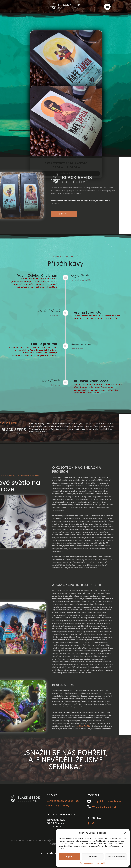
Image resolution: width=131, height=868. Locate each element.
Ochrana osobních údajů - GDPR (64, 801)
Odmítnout (93, 857)
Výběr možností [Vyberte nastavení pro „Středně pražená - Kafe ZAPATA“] (68, 173)
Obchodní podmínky (58, 806)
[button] (125, 833)
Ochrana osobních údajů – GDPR (93, 863)
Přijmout (70, 857)
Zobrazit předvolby (116, 857)
